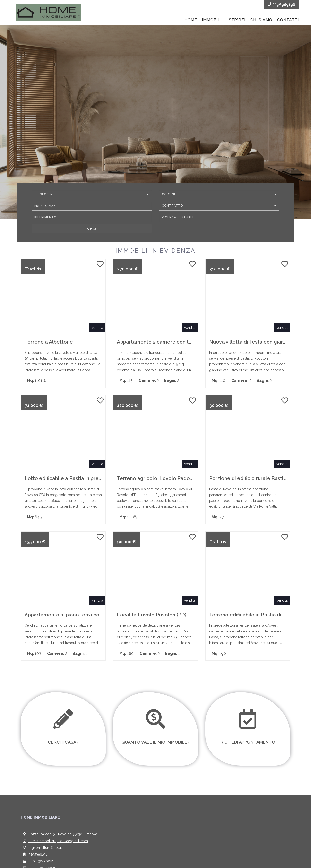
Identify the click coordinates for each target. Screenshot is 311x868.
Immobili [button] (213, 20)
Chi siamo (261, 20)
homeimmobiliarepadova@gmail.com (58, 841)
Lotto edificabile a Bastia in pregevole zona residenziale (91, 478)
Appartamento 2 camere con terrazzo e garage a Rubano (185, 342)
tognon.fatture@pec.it (45, 848)
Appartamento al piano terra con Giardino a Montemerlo (92, 615)
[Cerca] (92, 228)
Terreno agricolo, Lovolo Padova (156, 478)
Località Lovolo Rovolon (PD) (152, 615)
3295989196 (38, 854)
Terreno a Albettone (49, 342)
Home (191, 20)
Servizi (237, 20)
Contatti (288, 20)
